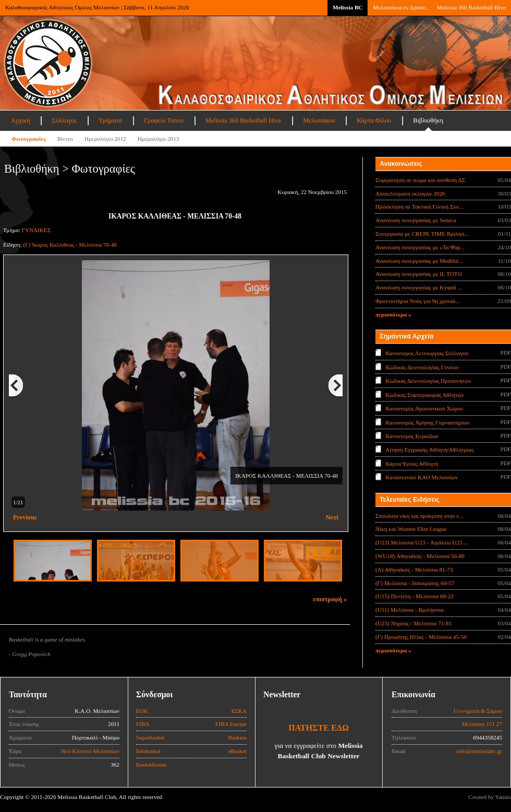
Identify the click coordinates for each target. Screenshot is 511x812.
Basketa (238, 737)
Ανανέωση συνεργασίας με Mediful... (419, 261)
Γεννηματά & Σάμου (478, 711)
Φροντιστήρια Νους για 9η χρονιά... (417, 301)
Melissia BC (348, 7)
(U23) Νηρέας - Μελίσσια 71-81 (413, 623)
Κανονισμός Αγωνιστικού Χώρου (424, 408)
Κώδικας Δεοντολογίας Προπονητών (428, 381)
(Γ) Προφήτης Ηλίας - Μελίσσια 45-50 (421, 637)
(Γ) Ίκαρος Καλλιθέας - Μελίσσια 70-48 (70, 245)
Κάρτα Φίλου (374, 120)
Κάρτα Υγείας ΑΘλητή (412, 464)
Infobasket (148, 751)
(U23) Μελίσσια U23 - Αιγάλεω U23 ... (422, 542)
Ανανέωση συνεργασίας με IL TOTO (418, 274)
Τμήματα (110, 120)
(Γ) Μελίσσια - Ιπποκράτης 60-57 (415, 583)
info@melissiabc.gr (479, 751)
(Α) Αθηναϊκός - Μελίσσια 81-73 (414, 569)
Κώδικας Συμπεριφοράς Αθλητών (425, 394)
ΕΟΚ (142, 711)
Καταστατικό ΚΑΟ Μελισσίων (422, 477)
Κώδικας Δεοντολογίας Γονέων (422, 367)
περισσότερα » (393, 314)
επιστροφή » (330, 599)
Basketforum (151, 765)
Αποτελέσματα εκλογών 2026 (410, 193)
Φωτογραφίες (29, 139)
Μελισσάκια (319, 120)
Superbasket (150, 737)
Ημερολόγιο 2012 (105, 139)
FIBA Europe (231, 724)
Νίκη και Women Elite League (411, 529)
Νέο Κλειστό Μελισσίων (90, 751)
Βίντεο (65, 139)
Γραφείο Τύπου (164, 120)
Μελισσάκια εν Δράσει (399, 7)
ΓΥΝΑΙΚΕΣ (36, 230)
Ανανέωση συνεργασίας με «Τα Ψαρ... (420, 247)
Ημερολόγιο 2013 (159, 139)
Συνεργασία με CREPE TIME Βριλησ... (422, 234)
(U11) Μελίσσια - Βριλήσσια (410, 610)
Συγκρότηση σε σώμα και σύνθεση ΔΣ (420, 180)
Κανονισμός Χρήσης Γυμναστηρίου (427, 422)
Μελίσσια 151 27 (482, 724)
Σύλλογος (64, 120)
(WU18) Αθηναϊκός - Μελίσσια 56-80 (420, 556)
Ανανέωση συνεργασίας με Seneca (416, 220)
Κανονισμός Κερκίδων (412, 436)
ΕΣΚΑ (239, 711)
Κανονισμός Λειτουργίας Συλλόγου (427, 353)
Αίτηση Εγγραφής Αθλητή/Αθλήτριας (429, 450)
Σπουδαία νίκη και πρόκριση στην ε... (419, 516)
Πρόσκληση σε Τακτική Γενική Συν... (419, 207)
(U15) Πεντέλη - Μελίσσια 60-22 (415, 596)
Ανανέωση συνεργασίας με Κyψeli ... (419, 287)
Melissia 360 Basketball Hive (471, 7)
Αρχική (20, 120)
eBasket (238, 751)
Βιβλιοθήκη (428, 120)
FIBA (143, 724)
